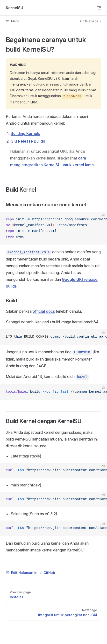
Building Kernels (25, 133)
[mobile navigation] (99, 8)
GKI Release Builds (28, 141)
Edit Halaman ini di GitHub (30, 573)
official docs (44, 311)
